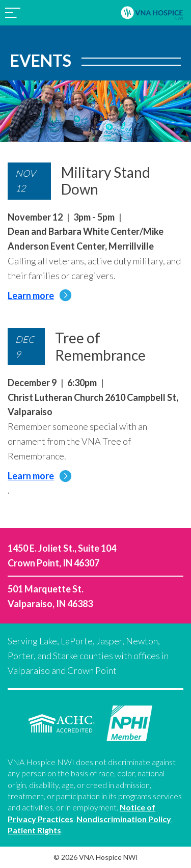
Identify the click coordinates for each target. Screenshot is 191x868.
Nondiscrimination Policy (124, 819)
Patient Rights (34, 830)
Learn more (40, 295)
